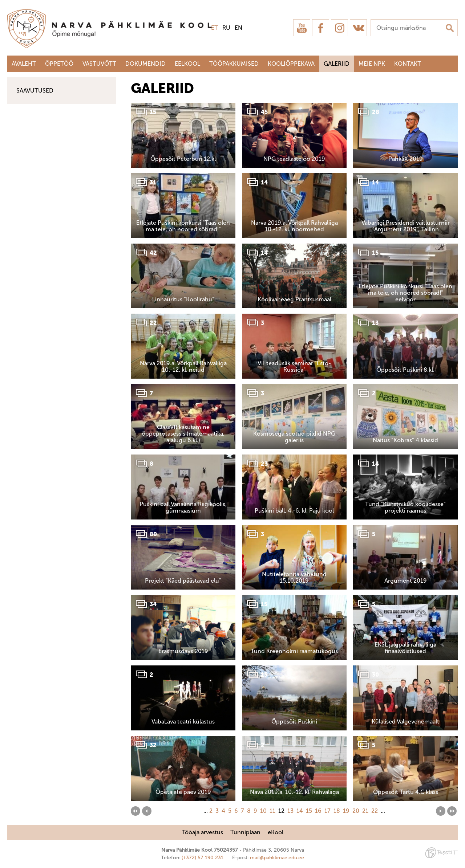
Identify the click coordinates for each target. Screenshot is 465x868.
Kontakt (408, 64)
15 (309, 811)
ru (226, 28)
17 (327, 811)
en (238, 28)
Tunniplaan (245, 832)
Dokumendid (145, 64)
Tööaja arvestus (203, 832)
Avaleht (24, 64)
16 (318, 811)
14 (300, 811)
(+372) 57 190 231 (203, 858)
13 (290, 811)
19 (346, 811)
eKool (276, 832)
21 (365, 811)
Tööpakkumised (234, 64)
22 (375, 811)
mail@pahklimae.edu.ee (277, 858)
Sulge (453, 14)
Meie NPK (372, 64)
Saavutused (35, 91)
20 (356, 811)
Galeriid (337, 64)
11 (272, 811)
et (215, 28)
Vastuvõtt (99, 64)
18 (337, 811)
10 (263, 811)
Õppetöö (59, 64)
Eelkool (187, 64)
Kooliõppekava (291, 64)
